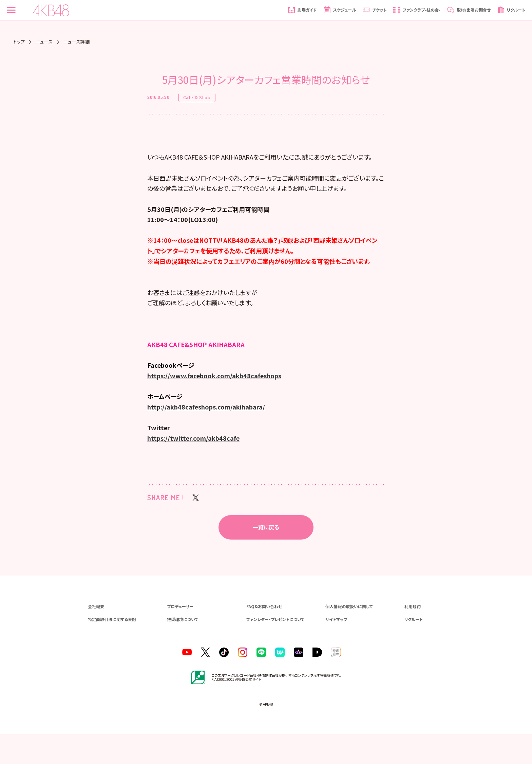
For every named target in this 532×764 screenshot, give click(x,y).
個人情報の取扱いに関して (349, 636)
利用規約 (413, 636)
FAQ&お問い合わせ (264, 636)
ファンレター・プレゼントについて (275, 649)
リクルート (414, 649)
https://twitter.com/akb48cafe (193, 468)
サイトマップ (336, 649)
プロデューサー (180, 636)
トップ (19, 42)
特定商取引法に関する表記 (112, 649)
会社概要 (96, 636)
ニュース (44, 42)
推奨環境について (183, 649)
